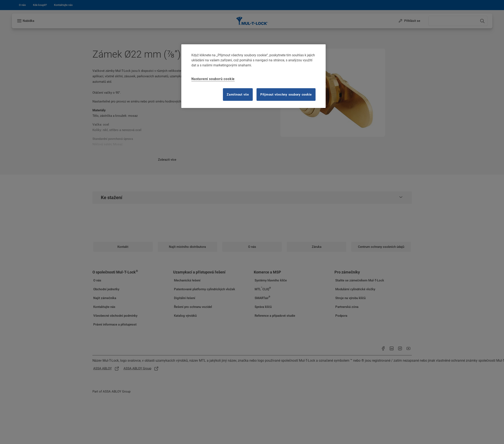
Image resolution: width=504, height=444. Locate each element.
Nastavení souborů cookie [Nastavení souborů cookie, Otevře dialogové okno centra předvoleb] (213, 79)
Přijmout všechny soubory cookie (286, 95)
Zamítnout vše (238, 95)
